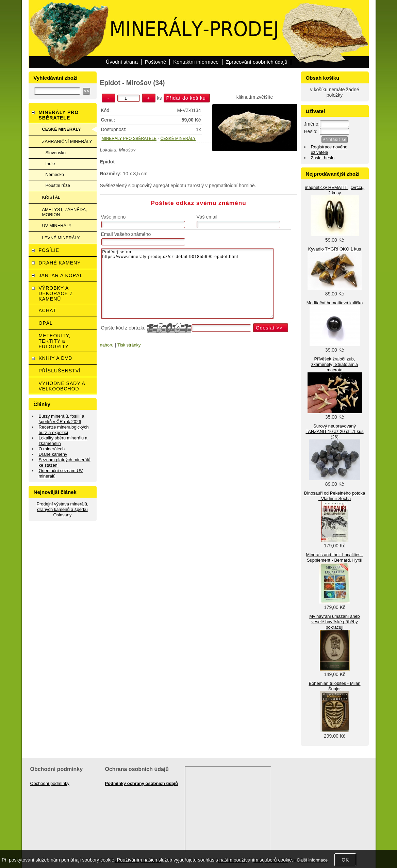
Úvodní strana (122, 62)
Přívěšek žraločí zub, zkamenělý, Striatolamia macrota (335, 364)
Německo (55, 174)
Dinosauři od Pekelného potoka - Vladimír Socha (335, 496)
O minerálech (52, 449)
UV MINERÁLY (57, 226)
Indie (50, 164)
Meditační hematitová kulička (335, 303)
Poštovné (156, 62)
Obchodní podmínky (50, 783)
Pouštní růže (58, 185)
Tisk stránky (129, 345)
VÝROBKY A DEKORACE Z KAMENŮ (56, 293)
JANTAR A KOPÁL (61, 275)
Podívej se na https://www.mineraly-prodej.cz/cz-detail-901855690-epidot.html (187, 284)
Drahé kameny (53, 454)
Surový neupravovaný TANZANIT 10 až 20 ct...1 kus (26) (334, 431)
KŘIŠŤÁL (51, 197)
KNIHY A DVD (56, 358)
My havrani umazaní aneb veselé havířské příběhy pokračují (335, 622)
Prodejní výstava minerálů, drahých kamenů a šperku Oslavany (62, 509)
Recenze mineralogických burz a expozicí (64, 430)
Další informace (312, 860)
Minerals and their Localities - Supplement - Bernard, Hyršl (335, 557)
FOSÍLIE (49, 250)
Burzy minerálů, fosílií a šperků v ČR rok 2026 (62, 419)
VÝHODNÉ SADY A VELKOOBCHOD (62, 386)
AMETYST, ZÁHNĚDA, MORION (65, 212)
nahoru (107, 345)
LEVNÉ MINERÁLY (61, 238)
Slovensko (56, 153)
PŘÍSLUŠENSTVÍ (60, 371)
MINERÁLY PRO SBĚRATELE (129, 139)
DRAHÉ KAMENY (60, 263)
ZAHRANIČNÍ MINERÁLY (67, 141)
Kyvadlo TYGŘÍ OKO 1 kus (335, 249)
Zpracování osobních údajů (257, 62)
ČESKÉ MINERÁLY (178, 139)
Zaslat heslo (323, 158)
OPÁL (46, 323)
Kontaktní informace (196, 62)
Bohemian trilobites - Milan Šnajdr (334, 686)
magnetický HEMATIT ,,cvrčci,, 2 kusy (335, 190)
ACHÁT (48, 310)
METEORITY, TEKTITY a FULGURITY (55, 341)
